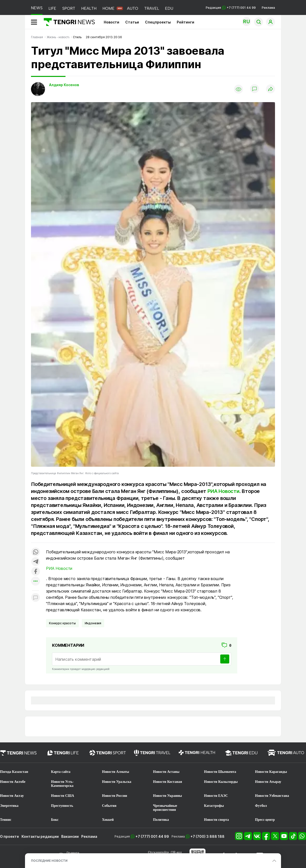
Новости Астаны (166, 772)
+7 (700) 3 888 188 (207, 836)
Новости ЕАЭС (216, 796)
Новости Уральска (117, 782)
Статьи (132, 22)
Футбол (261, 806)
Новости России (114, 796)
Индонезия (93, 623)
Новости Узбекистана (272, 796)
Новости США (62, 796)
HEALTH (89, 8)
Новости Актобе (13, 782)
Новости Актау (12, 796)
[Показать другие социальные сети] (35, 581)
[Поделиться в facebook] (35, 572)
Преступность (62, 806)
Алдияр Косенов (64, 85)
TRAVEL (152, 8)
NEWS (37, 8)
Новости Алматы (116, 772)
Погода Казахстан (14, 772)
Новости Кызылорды (221, 782)
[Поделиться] (270, 89)
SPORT (69, 8)
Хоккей (108, 820)
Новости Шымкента (220, 772)
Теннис (6, 820)
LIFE (52, 8)
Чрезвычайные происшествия (165, 808)
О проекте (9, 836)
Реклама (268, 8)
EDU (169, 8)
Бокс (55, 820)
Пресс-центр (265, 820)
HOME (108, 8)
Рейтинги (185, 22)
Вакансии (70, 836)
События (109, 806)
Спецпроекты (158, 22)
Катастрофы (214, 806)
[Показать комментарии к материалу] (35, 598)
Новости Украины (167, 796)
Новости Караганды (271, 772)
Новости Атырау (268, 782)
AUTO (133, 8)
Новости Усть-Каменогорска (62, 784)
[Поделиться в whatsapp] (35, 552)
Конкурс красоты (62, 623)
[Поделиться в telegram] (35, 562)
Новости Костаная (167, 782)
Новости (111, 22)
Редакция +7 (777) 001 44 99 (231, 8)
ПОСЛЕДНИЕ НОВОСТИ (49, 861)
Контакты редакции (40, 836)
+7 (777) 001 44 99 (152, 836)
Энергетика (9, 806)
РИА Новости (223, 491)
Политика (161, 820)
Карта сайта (61, 772)
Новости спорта (216, 820)
